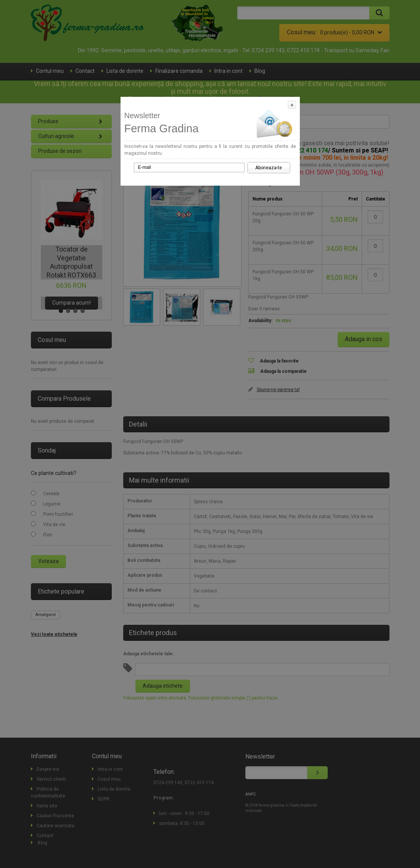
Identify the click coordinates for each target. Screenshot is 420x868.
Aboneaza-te (269, 168)
